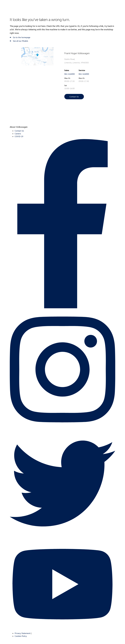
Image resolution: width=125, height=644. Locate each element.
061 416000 (70, 74)
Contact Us (74, 97)
